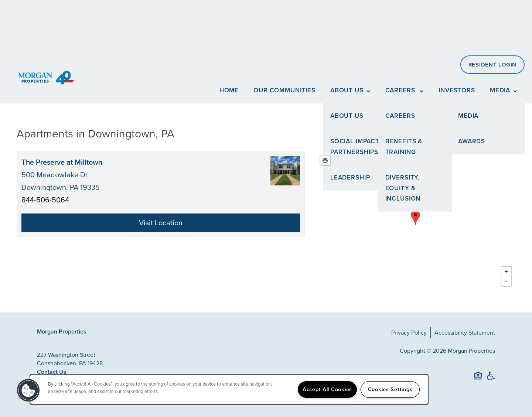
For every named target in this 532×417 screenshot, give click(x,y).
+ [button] (506, 271)
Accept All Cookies (327, 389)
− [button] (506, 281)
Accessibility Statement (465, 333)
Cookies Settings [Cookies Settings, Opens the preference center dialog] (390, 389)
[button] (493, 65)
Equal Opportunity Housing (478, 379)
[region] (229, 389)
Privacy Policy (409, 333)
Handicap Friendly (491, 379)
